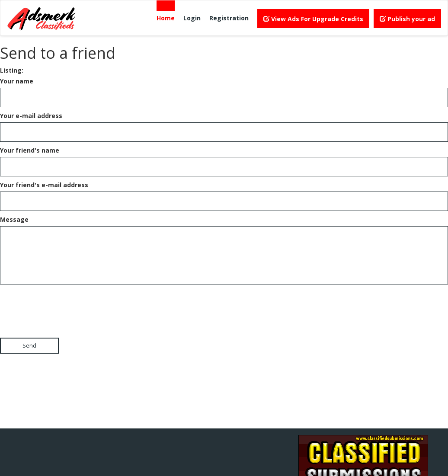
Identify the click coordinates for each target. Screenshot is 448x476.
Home (166, 18)
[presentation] (66, 303)
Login (192, 18)
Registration (229, 18)
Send (29, 345)
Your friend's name (30, 150)
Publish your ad (407, 19)
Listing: (12, 70)
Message (14, 219)
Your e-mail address (31, 116)
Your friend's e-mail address (44, 185)
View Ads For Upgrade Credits (313, 19)
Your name (17, 81)
